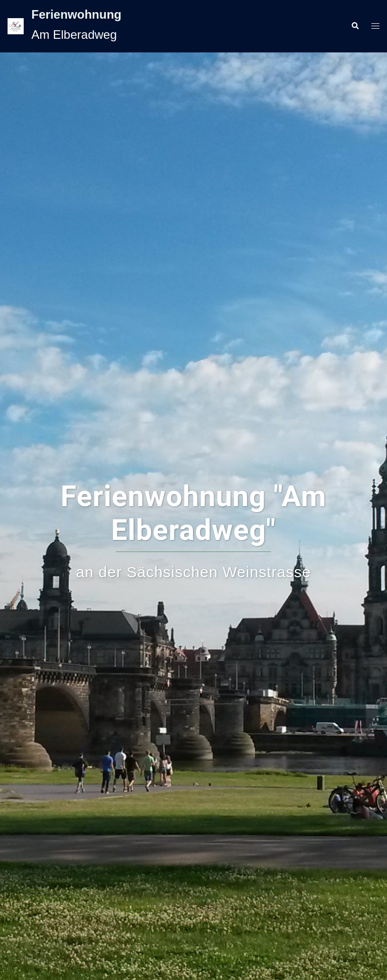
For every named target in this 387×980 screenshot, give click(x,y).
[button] (355, 26)
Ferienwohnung (76, 14)
